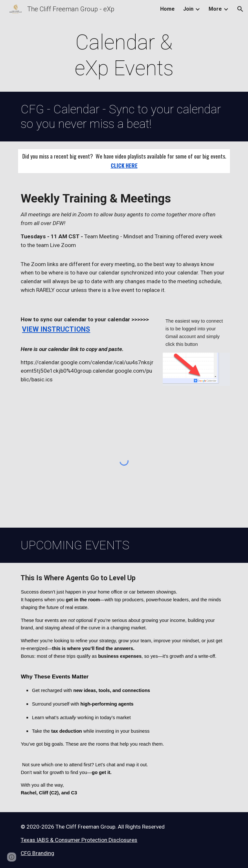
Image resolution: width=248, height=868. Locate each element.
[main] (124, 56)
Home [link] (167, 9)
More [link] (215, 9)
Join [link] (188, 9)
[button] (240, 9)
